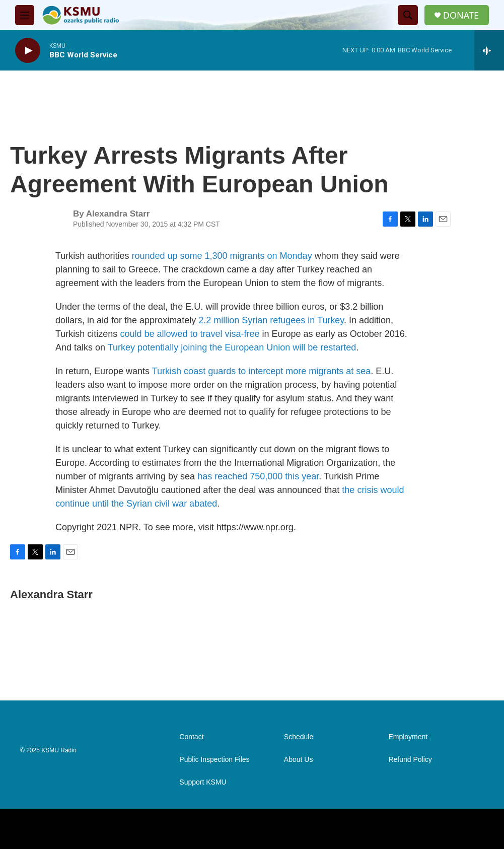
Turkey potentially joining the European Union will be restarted (232, 347)
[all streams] (489, 50)
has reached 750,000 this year (258, 476)
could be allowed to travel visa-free (190, 334)
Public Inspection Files (214, 760)
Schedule (299, 737)
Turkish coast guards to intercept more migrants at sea (262, 371)
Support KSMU (203, 782)
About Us (299, 760)
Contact (191, 737)
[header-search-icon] (408, 15)
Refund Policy (410, 760)
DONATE (461, 15)
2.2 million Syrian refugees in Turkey (271, 320)
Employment (408, 737)
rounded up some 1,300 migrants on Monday (222, 256)
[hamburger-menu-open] (25, 15)
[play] (28, 51)
